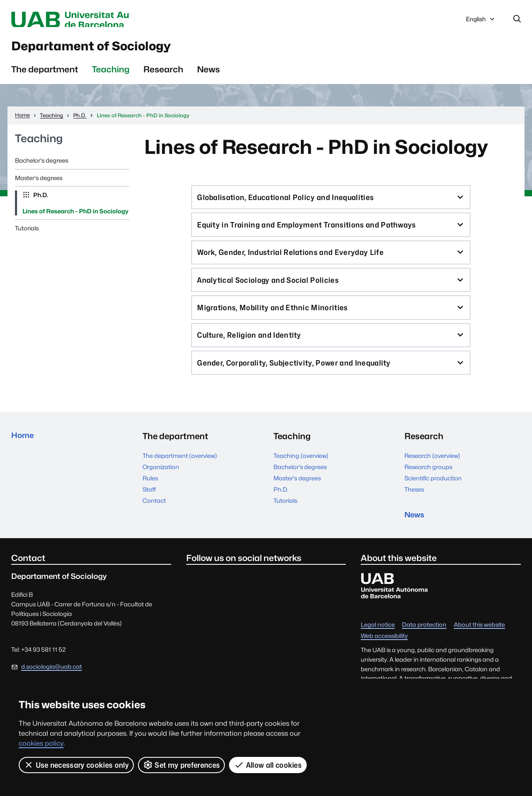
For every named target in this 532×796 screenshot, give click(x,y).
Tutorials (27, 234)
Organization (161, 483)
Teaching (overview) (301, 472)
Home (24, 452)
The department (45, 75)
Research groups (428, 483)
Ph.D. (40, 201)
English (481, 22)
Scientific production (433, 494)
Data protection (424, 644)
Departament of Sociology (113, 49)
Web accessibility (384, 655)
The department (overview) (180, 472)
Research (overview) (432, 472)
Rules (150, 494)
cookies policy (41, 743)
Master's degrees (39, 184)
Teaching (111, 75)
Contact (154, 517)
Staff (149, 506)
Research (163, 75)
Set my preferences (182, 765)
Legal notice (378, 644)
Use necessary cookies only (76, 765)
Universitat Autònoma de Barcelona (90, 20)
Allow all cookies (268, 765)
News (208, 75)
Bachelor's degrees (42, 166)
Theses (414, 506)
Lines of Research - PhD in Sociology (75, 217)
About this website (479, 644)
